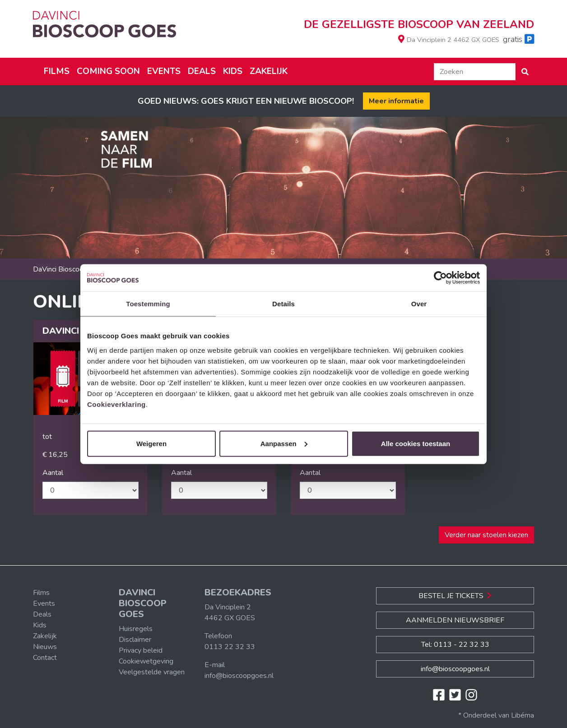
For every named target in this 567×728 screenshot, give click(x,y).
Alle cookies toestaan (416, 443)
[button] (525, 72)
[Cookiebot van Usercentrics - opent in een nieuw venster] (440, 278)
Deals (202, 71)
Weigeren (151, 443)
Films (57, 71)
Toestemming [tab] (148, 304)
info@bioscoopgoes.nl (239, 676)
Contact (45, 658)
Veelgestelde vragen (152, 672)
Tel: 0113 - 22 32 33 (455, 645)
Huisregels (136, 629)
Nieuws (45, 647)
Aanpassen (284, 443)
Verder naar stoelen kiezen (486, 535)
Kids (233, 71)
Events (164, 71)
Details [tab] (283, 304)
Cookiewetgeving (146, 661)
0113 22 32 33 (230, 647)
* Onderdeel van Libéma (496, 715)
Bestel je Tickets (455, 596)
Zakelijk (269, 71)
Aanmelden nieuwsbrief (455, 620)
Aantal (53, 473)
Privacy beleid (141, 650)
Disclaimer (135, 640)
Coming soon (108, 71)
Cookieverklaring (116, 404)
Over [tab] (419, 304)
